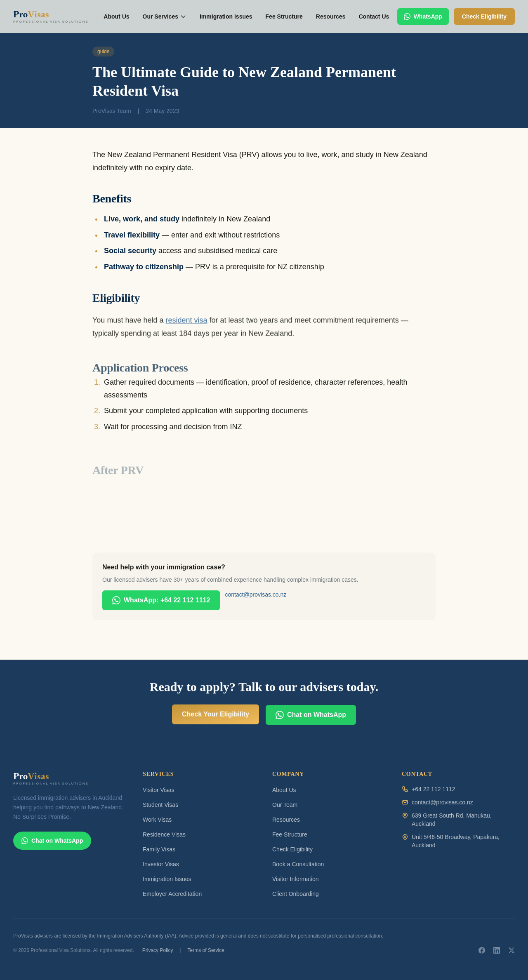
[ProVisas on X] (511, 950)
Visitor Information (296, 879)
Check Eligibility (292, 849)
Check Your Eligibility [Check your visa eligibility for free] (216, 730)
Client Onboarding (296, 894)
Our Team (285, 805)
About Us (116, 16)
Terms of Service (206, 950)
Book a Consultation (298, 864)
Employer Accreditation (172, 894)
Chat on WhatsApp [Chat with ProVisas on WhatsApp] (52, 841)
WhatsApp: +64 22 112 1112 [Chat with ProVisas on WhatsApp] (161, 600)
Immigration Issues (226, 16)
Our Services (165, 16)
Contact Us (374, 16)
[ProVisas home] (54, 16)
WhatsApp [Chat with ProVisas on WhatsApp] (423, 16)
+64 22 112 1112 (434, 789)
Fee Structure (284, 16)
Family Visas (159, 849)
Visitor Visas (159, 790)
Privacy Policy (158, 950)
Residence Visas (164, 834)
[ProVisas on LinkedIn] (497, 950)
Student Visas (160, 805)
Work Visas (157, 820)
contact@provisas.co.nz (256, 595)
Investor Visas (161, 864)
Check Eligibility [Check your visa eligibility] (484, 16)
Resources (331, 16)
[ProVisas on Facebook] (482, 950)
